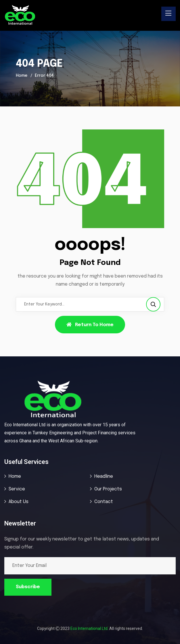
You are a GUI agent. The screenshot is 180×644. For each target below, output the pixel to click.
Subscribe (28, 587)
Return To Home (90, 325)
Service (17, 489)
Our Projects (108, 489)
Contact (104, 502)
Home (22, 76)
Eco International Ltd (89, 628)
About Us (19, 502)
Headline (104, 476)
